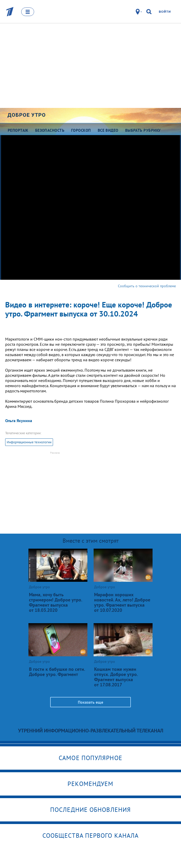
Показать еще (90, 702)
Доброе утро (27, 115)
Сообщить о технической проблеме (147, 286)
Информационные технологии (29, 442)
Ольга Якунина (19, 421)
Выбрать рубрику (143, 130)
